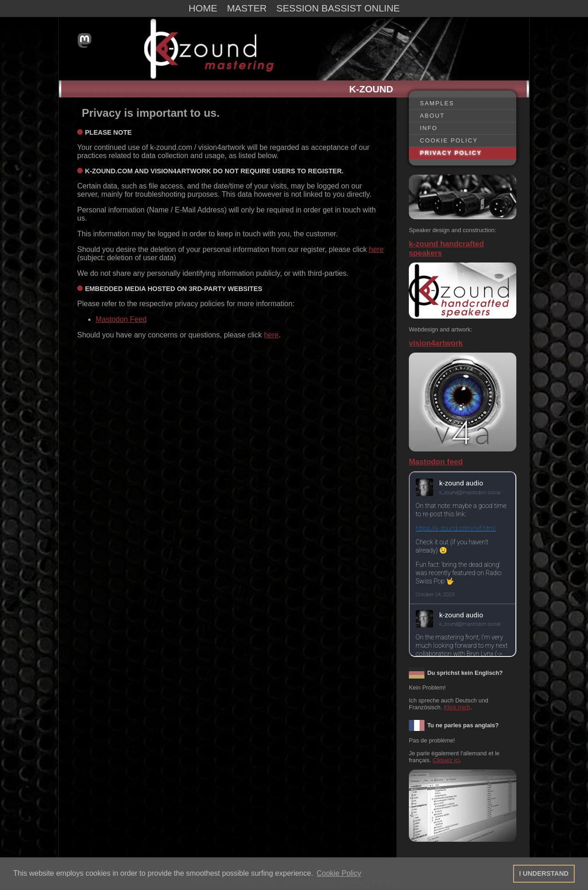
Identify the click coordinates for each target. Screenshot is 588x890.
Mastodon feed (436, 462)
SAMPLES (437, 103)
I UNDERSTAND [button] (544, 873)
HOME (203, 8)
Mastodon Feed (121, 319)
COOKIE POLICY (449, 140)
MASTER (247, 8)
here (376, 249)
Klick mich (457, 707)
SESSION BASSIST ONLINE (338, 8)
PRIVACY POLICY (451, 153)
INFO (429, 128)
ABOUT (432, 116)
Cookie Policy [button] (339, 873)
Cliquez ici (446, 760)
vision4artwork (436, 343)
